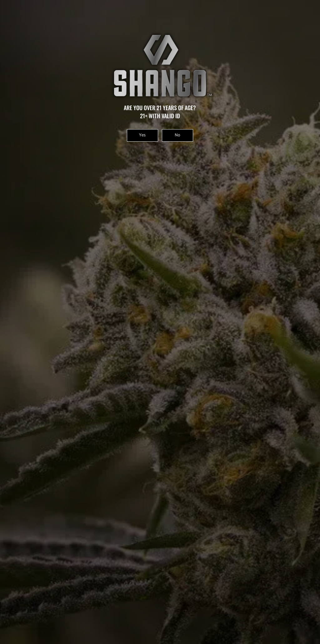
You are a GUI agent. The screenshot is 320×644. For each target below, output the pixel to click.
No (177, 135)
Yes (142, 135)
